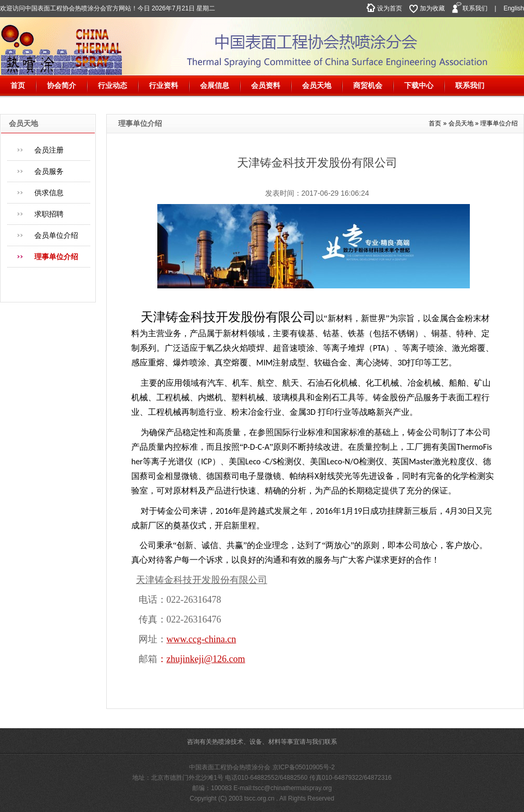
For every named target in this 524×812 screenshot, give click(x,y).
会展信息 (215, 85)
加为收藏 (432, 8)
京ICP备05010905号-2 (304, 767)
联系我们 (475, 8)
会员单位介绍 (56, 235)
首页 (18, 85)
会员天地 (317, 85)
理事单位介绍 (56, 257)
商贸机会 (368, 85)
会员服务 (49, 171)
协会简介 (61, 85)
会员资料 (266, 85)
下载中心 (419, 85)
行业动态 (113, 85)
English (514, 8)
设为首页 (390, 8)
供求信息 (49, 193)
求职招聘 (49, 214)
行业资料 (164, 85)
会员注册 (49, 150)
